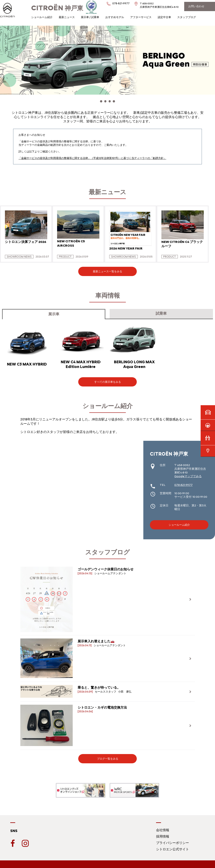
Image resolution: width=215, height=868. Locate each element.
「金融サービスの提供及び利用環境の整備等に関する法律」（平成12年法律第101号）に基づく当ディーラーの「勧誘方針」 (92, 156)
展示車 (54, 312)
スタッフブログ (187, 17)
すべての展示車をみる (108, 380)
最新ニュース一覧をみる (107, 269)
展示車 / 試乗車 (90, 17)
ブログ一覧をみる (108, 757)
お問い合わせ (196, 6)
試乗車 (161, 311)
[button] (97, 100)
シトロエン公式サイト (172, 847)
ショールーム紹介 (42, 17)
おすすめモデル (115, 17)
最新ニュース (67, 17)
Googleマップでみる (188, 474)
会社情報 (163, 828)
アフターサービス (141, 17)
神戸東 (57, 8)
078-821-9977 (183, 483)
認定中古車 (164, 17)
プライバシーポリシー (172, 841)
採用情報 (163, 834)
